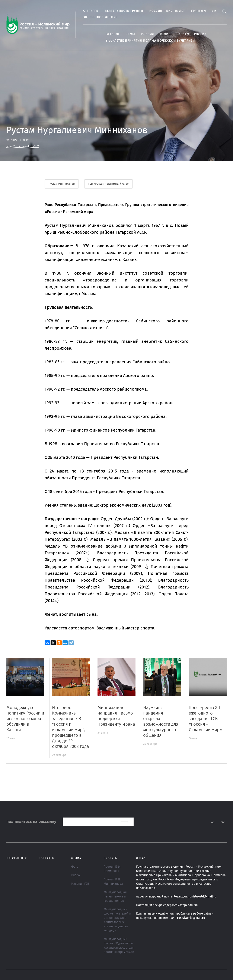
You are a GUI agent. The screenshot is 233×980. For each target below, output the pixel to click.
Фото (75, 867)
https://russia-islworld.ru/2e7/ (23, 146)
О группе (91, 11)
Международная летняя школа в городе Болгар (115, 897)
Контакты (47, 858)
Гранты (197, 11)
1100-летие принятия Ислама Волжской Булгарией (150, 41)
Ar (214, 11)
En (204, 11)
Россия (148, 34)
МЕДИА (76, 858)
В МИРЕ (166, 34)
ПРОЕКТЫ (111, 858)
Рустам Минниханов (62, 184)
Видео (76, 875)
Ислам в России (192, 34)
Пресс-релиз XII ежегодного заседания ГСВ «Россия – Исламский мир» (205, 719)
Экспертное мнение (100, 17)
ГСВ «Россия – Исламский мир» (108, 184)
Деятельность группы (124, 11)
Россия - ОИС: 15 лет (167, 11)
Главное (113, 34)
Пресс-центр (17, 858)
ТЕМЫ (131, 34)
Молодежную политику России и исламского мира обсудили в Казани (25, 719)
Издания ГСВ (80, 884)
